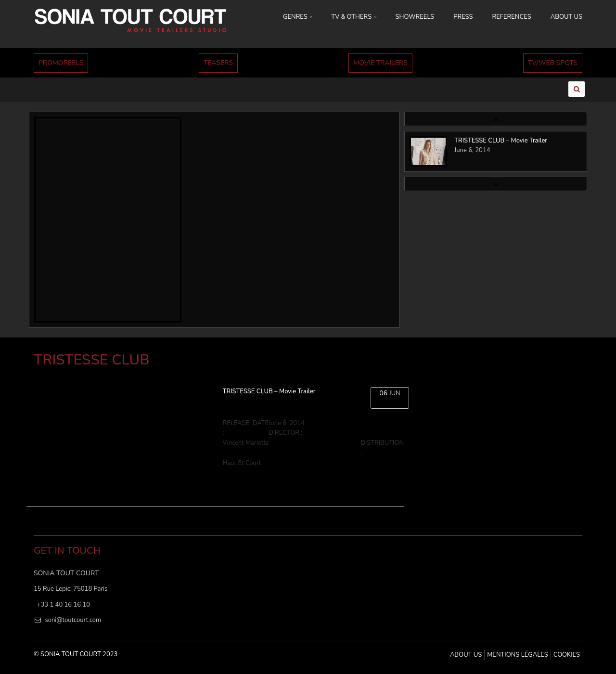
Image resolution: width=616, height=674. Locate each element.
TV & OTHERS (353, 17)
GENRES (297, 17)
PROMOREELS (61, 63)
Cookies (567, 655)
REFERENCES (512, 17)
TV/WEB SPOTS (553, 63)
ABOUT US (566, 17)
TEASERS (218, 63)
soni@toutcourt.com (73, 620)
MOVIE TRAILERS (380, 63)
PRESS (463, 17)
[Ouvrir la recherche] (577, 89)
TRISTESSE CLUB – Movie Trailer (269, 391)
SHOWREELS (415, 17)
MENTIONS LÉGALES (517, 655)
